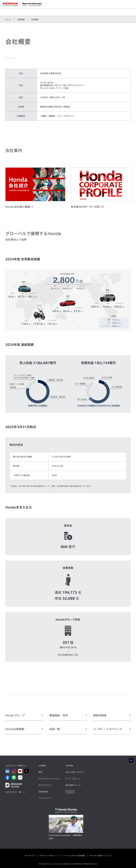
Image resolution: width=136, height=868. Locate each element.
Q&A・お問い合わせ (74, 772)
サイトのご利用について (99, 856)
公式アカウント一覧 (13, 792)
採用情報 (69, 766)
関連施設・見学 (59, 715)
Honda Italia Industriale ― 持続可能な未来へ (66, 837)
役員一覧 (55, 729)
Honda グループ (15, 715)
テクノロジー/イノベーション (49, 779)
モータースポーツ (73, 779)
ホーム (8, 20)
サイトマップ (30, 856)
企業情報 (21, 20)
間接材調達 (100, 715)
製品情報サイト (72, 785)
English (70, 792)
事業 (40, 772)
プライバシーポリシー (48, 856)
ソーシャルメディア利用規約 (74, 856)
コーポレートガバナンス (108, 729)
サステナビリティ (45, 785)
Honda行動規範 (15, 729)
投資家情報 (43, 792)
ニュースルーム (45, 798)
